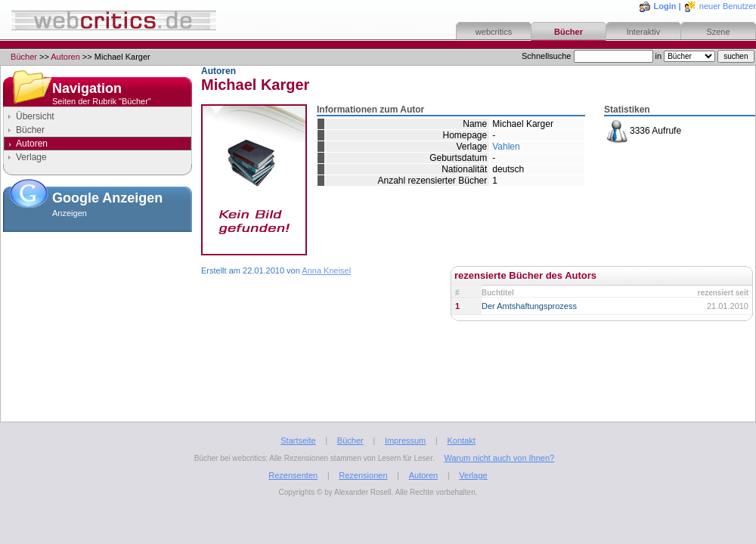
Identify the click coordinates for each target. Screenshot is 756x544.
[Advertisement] (98, 313)
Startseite (298, 440)
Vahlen (506, 147)
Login (665, 6)
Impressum (405, 440)
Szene (718, 32)
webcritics (494, 32)
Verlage (31, 157)
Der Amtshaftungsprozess (529, 306)
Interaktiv (644, 32)
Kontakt (461, 440)
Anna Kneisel (326, 270)
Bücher (569, 32)
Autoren (65, 57)
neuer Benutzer (728, 6)
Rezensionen (363, 475)
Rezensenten (293, 475)
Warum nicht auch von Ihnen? (499, 458)
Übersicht (35, 116)
